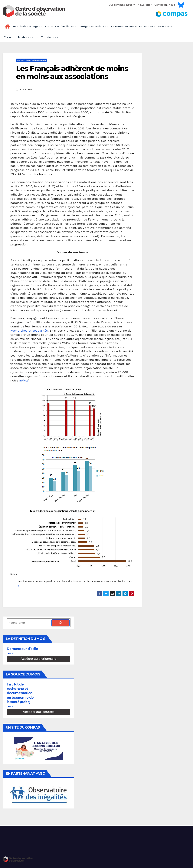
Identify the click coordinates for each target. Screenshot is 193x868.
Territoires (50, 37)
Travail (10, 37)
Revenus (165, 27)
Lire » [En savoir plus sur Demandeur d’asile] (10, 654)
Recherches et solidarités (29, 331)
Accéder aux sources (39, 712)
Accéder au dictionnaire (39, 659)
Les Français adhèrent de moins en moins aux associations (72, 72)
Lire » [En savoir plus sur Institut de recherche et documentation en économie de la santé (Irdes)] (10, 707)
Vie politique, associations (31, 60)
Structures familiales (61, 27)
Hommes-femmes (124, 27)
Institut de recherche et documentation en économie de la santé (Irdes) (20, 693)
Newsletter (145, 5)
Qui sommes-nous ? (122, 5)
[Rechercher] (61, 623)
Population (22, 27)
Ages (38, 27)
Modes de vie (28, 37)
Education (147, 27)
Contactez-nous (165, 5)
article (24, 380)
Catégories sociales (93, 27)
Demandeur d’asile (22, 649)
